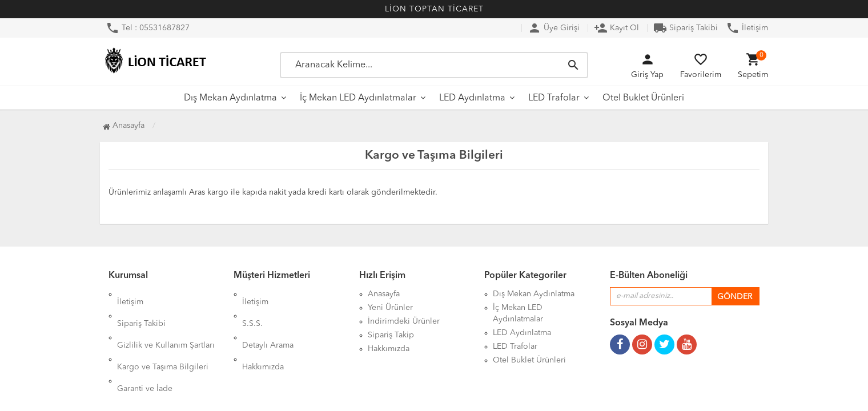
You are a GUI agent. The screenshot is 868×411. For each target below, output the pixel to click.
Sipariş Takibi (686, 28)
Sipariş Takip (391, 335)
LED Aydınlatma (472, 98)
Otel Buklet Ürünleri (643, 98)
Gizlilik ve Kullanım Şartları (166, 321)
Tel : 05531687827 (148, 28)
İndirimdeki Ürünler (404, 321)
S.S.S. (252, 308)
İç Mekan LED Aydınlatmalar (358, 98)
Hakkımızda (263, 335)
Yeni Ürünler (390, 308)
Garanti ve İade (145, 349)
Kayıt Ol (616, 28)
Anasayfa (124, 126)
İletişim (747, 28)
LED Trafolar (554, 98)
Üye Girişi (554, 28)
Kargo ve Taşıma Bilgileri (163, 335)
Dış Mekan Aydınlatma (230, 98)
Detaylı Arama (268, 321)
